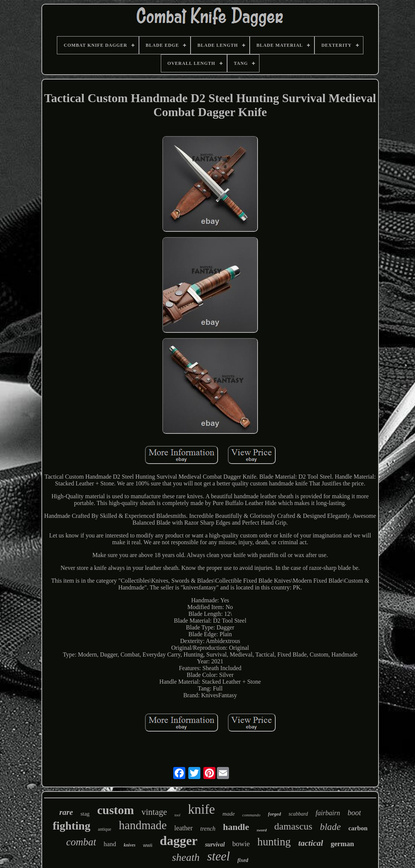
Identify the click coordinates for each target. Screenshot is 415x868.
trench (208, 829)
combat (81, 842)
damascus (293, 826)
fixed (243, 860)
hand (110, 844)
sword (262, 830)
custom (116, 810)
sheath (186, 857)
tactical (311, 843)
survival (215, 844)
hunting (274, 842)
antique (105, 829)
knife (201, 809)
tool (177, 815)
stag (85, 814)
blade (330, 827)
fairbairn (328, 813)
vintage (154, 812)
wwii (148, 845)
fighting (72, 826)
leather (184, 828)
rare (66, 812)
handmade (143, 825)
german (342, 844)
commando (251, 815)
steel (218, 856)
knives (129, 845)
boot (354, 813)
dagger (179, 841)
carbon (358, 828)
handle (236, 827)
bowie (241, 844)
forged (275, 814)
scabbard (298, 814)
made (229, 814)
